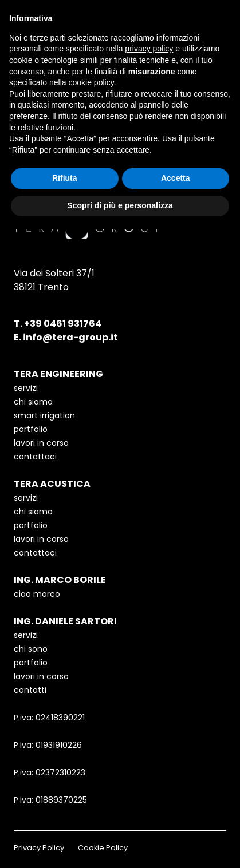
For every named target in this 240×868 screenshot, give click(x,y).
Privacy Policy (39, 848)
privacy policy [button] (149, 49)
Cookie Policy (103, 848)
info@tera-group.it (70, 337)
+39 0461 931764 (63, 324)
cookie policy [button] (91, 82)
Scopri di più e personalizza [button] (120, 205)
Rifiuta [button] (65, 178)
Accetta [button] (176, 178)
